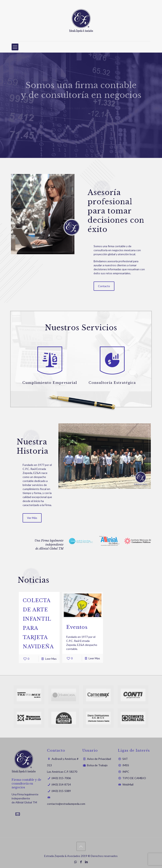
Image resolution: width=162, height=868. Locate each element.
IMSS (126, 765)
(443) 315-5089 (61, 791)
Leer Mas (51, 659)
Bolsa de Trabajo (97, 765)
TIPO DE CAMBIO (134, 778)
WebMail (128, 784)
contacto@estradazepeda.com (66, 804)
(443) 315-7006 (61, 778)
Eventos (77, 627)
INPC (126, 772)
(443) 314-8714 (61, 784)
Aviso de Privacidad (99, 759)
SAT (125, 759)
